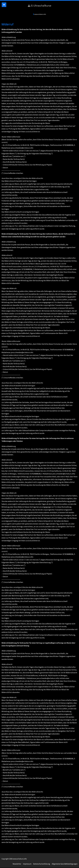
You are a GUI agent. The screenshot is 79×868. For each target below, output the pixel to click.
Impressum (27, 864)
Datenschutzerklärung (42, 864)
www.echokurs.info (39, 8)
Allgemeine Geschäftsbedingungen (65, 864)
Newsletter (17, 864)
